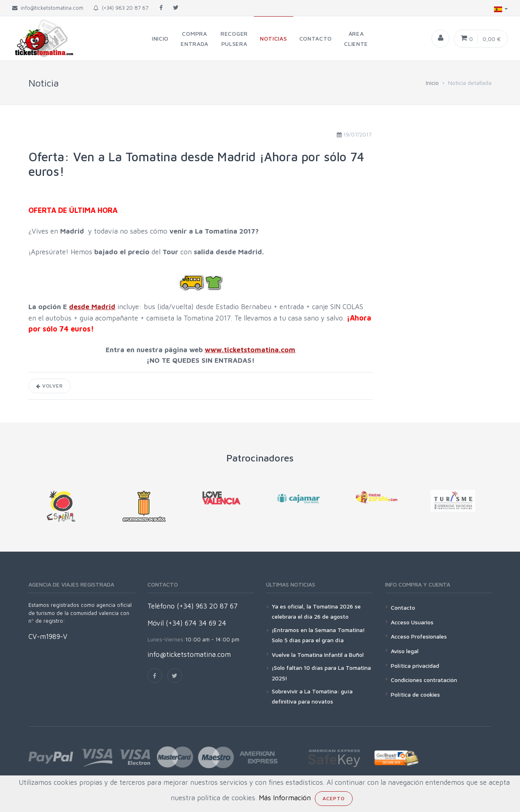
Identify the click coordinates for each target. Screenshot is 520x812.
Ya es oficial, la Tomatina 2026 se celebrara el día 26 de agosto (316, 611)
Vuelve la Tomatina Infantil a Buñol (318, 655)
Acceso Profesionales (419, 636)
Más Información (285, 798)
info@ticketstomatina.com (189, 654)
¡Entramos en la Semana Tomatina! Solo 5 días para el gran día (318, 635)
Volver (50, 386)
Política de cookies (415, 694)
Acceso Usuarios (412, 622)
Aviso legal (405, 651)
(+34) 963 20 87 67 (121, 8)
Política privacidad (415, 666)
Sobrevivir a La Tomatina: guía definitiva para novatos (312, 696)
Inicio (432, 83)
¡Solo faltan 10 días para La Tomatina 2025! (321, 673)
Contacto (403, 607)
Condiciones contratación (424, 680)
